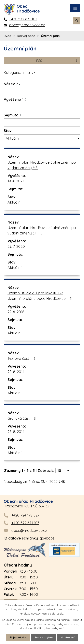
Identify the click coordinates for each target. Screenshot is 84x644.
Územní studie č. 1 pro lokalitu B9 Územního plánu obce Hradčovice (40, 296)
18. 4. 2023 (16, 181)
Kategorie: (12, 73)
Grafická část (22, 418)
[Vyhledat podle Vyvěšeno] (42, 107)
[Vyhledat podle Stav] (42, 138)
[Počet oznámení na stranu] (63, 471)
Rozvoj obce (26, 36)
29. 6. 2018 (16, 312)
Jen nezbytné (43, 637)
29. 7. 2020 (16, 246)
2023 (31, 73)
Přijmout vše (18, 637)
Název (11, 84)
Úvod (7, 36)
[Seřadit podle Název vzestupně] (20, 83)
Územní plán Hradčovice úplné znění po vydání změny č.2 (42, 165)
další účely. (57, 614)
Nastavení (67, 637)
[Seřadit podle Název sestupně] (20, 85)
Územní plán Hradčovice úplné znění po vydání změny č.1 (42, 230)
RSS (57, 61)
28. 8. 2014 (16, 372)
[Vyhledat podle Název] (42, 91)
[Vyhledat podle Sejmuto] (42, 122)
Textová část (22, 358)
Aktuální (14, 202)
